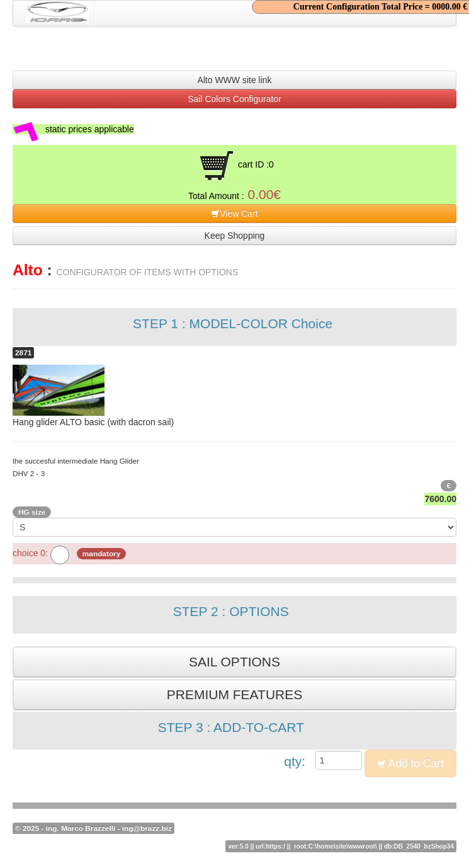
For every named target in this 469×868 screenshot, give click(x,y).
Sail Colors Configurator (234, 99)
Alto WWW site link (234, 80)
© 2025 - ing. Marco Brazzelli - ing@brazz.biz (93, 828)
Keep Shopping (235, 236)
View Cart (234, 214)
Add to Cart (410, 763)
